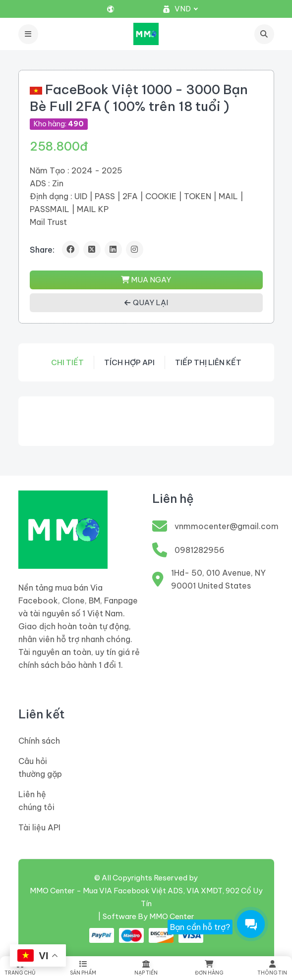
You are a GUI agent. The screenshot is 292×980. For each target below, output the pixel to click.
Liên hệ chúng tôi (36, 801)
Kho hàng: (59, 124)
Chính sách (39, 741)
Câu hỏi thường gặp (40, 767)
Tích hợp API (129, 362)
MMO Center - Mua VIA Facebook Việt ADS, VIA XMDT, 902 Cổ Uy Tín (146, 897)
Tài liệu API (39, 827)
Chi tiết (67, 362)
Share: (42, 250)
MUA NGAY (146, 280)
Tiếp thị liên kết (208, 362)
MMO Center (172, 916)
